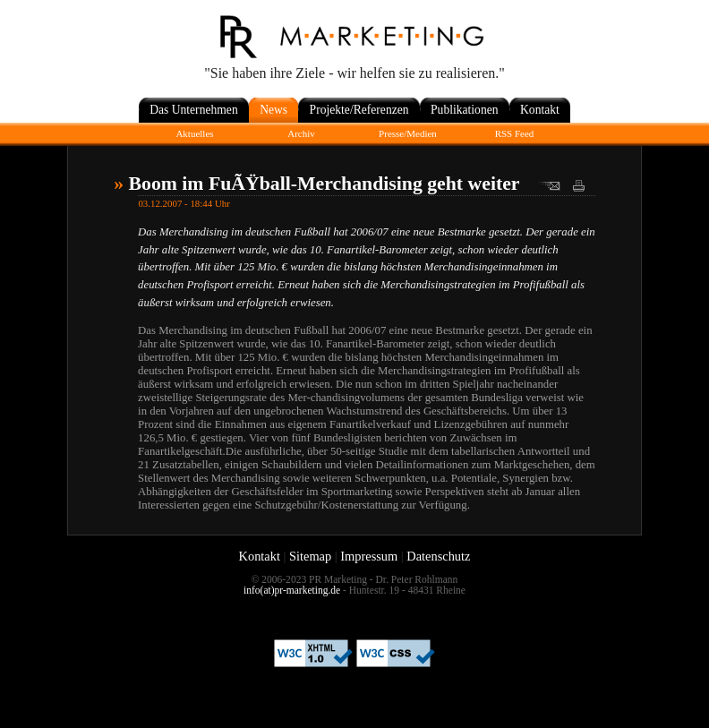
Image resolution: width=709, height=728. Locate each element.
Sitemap (310, 556)
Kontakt (260, 556)
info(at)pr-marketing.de (292, 590)
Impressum (369, 556)
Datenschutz (438, 556)
